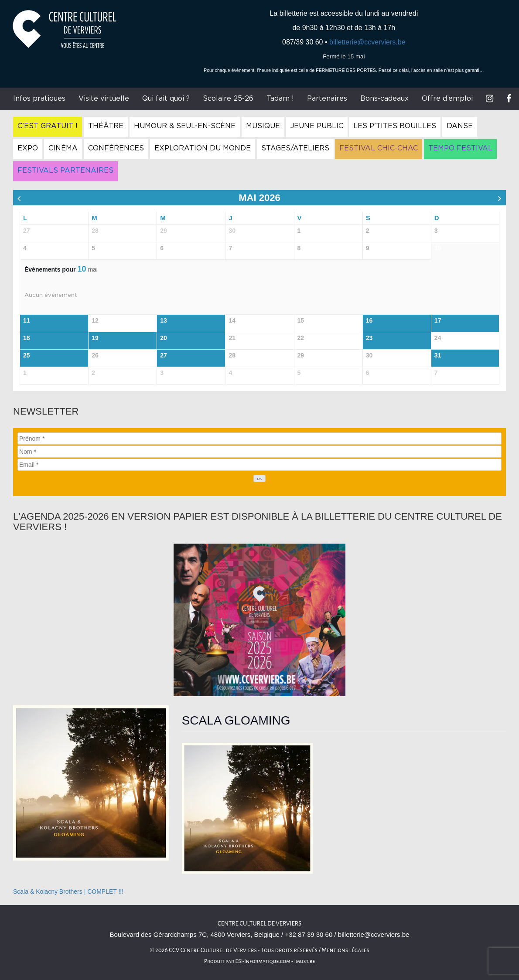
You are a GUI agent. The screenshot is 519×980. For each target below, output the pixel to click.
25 (27, 355)
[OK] (259, 478)
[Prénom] (259, 439)
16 (369, 320)
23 (369, 338)
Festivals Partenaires (65, 170)
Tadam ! (280, 99)
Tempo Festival (460, 148)
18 (27, 338)
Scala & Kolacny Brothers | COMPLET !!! (68, 892)
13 (164, 320)
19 (95, 338)
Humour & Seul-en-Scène (185, 126)
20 (164, 338)
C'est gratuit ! (48, 126)
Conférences (116, 148)
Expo (28, 148)
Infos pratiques (39, 99)
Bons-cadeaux (384, 99)
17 (438, 320)
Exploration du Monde (203, 148)
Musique (263, 126)
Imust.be (305, 961)
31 (438, 355)
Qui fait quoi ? (166, 99)
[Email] (259, 465)
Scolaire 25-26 (228, 99)
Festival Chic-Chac (379, 148)
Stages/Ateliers (295, 148)
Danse (460, 126)
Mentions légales (345, 950)
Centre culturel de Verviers (259, 924)
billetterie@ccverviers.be (367, 42)
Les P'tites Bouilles (395, 126)
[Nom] (259, 452)
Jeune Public (317, 126)
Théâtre (106, 126)
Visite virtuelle (104, 99)
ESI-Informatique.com (263, 961)
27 (164, 355)
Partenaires (327, 99)
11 (27, 320)
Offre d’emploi (447, 99)
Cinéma (63, 148)
